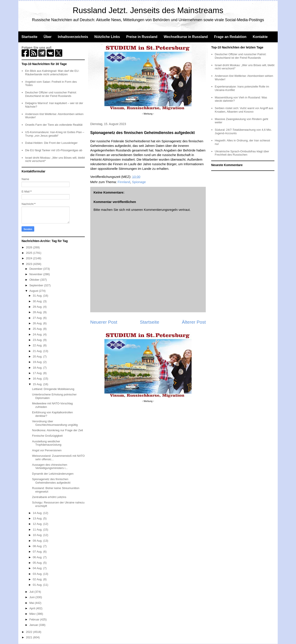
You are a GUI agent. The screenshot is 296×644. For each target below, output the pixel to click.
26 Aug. (38, 323)
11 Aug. (38, 530)
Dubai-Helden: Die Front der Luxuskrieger (51, 143)
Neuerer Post (104, 322)
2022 (30, 632)
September (37, 285)
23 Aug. (38, 340)
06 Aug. (38, 557)
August (34, 291)
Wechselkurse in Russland (186, 37)
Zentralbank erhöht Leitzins (49, 497)
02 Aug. (38, 579)
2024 (30, 258)
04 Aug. (38, 568)
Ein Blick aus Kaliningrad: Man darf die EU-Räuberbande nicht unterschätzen (52, 73)
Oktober (35, 280)
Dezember (36, 269)
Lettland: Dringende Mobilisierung (53, 389)
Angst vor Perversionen (47, 450)
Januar (34, 625)
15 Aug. (38, 384)
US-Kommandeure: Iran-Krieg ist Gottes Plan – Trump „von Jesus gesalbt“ (55, 134)
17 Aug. (38, 373)
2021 (30, 637)
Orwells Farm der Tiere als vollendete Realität (54, 125)
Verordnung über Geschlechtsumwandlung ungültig (55, 423)
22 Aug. (38, 345)
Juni (32, 597)
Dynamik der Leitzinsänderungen (53, 474)
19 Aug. (38, 362)
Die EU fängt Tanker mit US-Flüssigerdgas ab (54, 150)
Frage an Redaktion (230, 37)
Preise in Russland (142, 37)
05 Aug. (38, 563)
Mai (32, 603)
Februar (35, 619)
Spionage (139, 182)
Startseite (29, 37)
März (33, 614)
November (36, 274)
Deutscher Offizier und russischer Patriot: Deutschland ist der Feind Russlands (51, 94)
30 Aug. (38, 301)
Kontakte (260, 37)
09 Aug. (38, 541)
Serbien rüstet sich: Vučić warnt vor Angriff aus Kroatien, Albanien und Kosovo (244, 110)
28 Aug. (38, 312)
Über (48, 37)
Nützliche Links (107, 37)
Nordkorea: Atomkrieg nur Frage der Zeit (57, 430)
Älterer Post (194, 322)
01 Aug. (38, 585)
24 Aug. (38, 334)
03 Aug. (38, 574)
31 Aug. (38, 296)
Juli (32, 592)
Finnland (124, 182)
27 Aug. (38, 318)
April (33, 608)
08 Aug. (38, 546)
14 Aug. (38, 513)
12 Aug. (38, 524)
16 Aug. (38, 379)
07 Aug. (38, 552)
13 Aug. (38, 518)
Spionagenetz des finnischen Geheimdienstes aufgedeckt (51, 481)
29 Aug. (38, 307)
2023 (30, 264)
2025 (30, 253)
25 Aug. (38, 329)
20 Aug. (38, 356)
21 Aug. (38, 351)
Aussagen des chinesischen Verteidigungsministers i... (50, 466)
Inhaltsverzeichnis (73, 37)
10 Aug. (38, 535)
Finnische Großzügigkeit (47, 436)
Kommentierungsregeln (161, 210)
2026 (30, 247)
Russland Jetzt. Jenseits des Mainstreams (148, 10)
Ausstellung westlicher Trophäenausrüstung (47, 443)
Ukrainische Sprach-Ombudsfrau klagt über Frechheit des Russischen (242, 153)
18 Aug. (38, 368)
